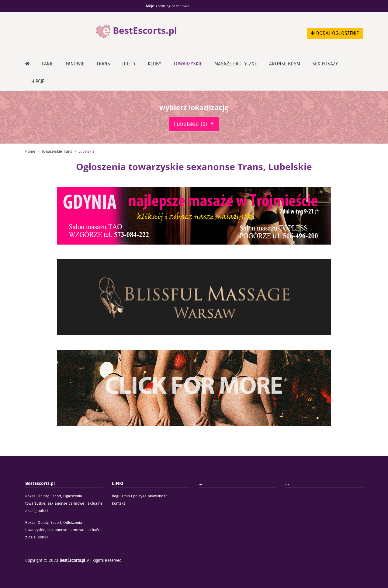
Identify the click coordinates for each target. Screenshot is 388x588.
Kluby (154, 64)
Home (30, 151)
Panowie (75, 64)
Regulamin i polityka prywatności (140, 496)
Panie (48, 64)
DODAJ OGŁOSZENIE (335, 33)
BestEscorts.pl (72, 560)
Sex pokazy (325, 64)
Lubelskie (191, 124)
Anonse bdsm (285, 64)
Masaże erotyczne (236, 64)
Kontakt (118, 503)
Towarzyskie (188, 64)
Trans (103, 64)
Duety (129, 64)
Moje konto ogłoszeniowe (168, 6)
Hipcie (38, 81)
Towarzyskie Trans (57, 151)
